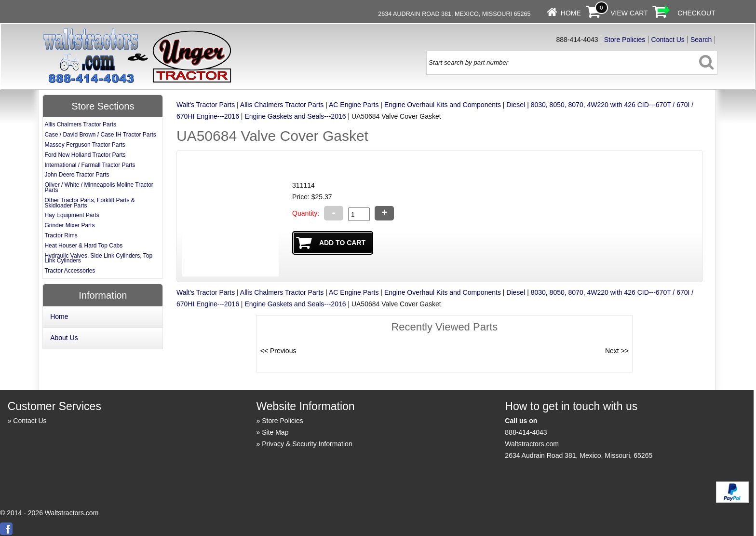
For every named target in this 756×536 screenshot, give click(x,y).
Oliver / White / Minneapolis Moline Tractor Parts (99, 187)
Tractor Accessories (70, 271)
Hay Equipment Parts (72, 215)
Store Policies (625, 40)
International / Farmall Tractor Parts (90, 165)
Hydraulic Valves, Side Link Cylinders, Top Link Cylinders (98, 258)
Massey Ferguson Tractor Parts (85, 145)
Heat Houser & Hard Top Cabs (83, 246)
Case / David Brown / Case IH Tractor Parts (100, 135)
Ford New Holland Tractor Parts (85, 155)
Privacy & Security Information (307, 444)
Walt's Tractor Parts (206, 105)
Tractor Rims (61, 235)
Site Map (275, 432)
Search (701, 40)
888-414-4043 (526, 432)
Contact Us (668, 40)
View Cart (629, 13)
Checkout (696, 13)
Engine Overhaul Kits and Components (443, 105)
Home (571, 13)
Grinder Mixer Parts (69, 225)
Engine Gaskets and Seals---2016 (295, 116)
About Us (64, 338)
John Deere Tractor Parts (77, 175)
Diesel (516, 105)
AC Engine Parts (354, 105)
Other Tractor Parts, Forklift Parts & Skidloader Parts (89, 203)
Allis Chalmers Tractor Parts (282, 105)
